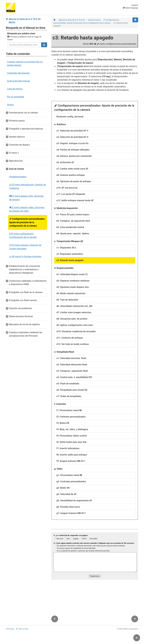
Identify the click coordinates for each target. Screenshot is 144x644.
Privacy (11, 629)
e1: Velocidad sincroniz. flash (71, 358)
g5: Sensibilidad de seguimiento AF (74, 501)
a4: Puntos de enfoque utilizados (73, 150)
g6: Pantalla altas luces (68, 507)
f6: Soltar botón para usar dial (71, 442)
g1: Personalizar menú (69, 475)
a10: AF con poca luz (67, 188)
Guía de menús (94, 20)
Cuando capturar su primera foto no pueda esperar (25, 63)
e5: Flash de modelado (68, 384)
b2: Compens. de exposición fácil (73, 221)
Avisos (10, 105)
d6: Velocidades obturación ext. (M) (74, 306)
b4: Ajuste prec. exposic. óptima (73, 234)
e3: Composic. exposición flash (72, 371)
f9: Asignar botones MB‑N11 (71, 461)
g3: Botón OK (63, 488)
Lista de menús (15, 89)
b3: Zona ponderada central (70, 227)
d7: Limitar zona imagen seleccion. (74, 312)
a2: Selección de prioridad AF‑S (72, 137)
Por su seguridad (15, 97)
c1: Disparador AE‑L (66, 248)
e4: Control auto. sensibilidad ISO (74, 377)
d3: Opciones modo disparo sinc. (73, 287)
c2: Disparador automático (70, 254)
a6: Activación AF (65, 162)
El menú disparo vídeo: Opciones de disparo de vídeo (27, 209)
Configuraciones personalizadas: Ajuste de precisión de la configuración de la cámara (27, 222)
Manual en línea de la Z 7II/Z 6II (72, 20)
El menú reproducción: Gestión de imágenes (28, 186)
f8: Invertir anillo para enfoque (72, 455)
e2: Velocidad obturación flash (72, 365)
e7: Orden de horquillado (69, 396)
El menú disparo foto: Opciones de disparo (26, 198)
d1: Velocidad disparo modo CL (72, 274)
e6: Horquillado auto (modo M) (72, 390)
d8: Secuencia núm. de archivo (72, 319)
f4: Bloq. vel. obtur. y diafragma (72, 429)
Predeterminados (18, 177)
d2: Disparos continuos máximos (73, 281)
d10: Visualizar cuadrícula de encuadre (76, 331)
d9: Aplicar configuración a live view (75, 325)
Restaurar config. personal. (70, 117)
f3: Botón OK (63, 423)
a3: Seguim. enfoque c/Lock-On (72, 143)
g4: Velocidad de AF (66, 494)
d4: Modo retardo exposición (71, 293)
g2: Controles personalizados (71, 481)
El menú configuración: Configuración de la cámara (23, 235)
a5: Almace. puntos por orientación (74, 156)
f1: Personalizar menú (69, 410)
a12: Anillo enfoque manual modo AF (75, 200)
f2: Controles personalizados (71, 417)
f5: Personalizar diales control (72, 436)
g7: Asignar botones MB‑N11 (71, 513)
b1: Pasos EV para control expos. (73, 215)
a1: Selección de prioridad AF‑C (72, 131)
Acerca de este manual (18, 81)
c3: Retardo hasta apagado (70, 260)
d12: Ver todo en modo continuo (73, 344)
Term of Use (23, 629)
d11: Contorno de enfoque (70, 338)
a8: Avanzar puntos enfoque (71, 175)
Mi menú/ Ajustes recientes (25, 256)
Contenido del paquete (18, 73)
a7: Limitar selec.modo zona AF (72, 169)
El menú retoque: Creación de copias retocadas (25, 247)
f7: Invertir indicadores (68, 448)
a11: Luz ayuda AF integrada (71, 194)
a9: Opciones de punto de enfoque (74, 181)
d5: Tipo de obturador (67, 300)
